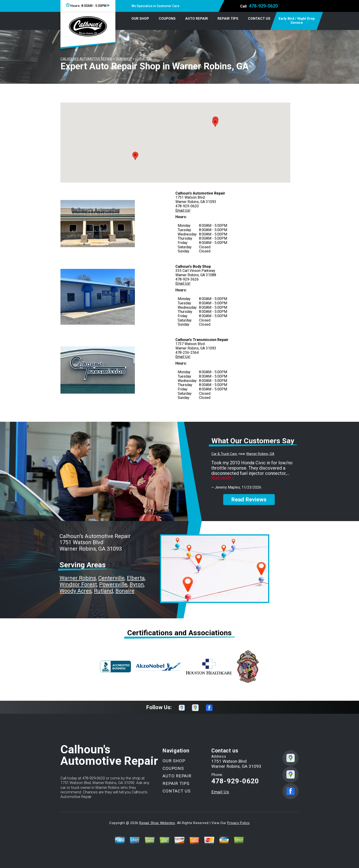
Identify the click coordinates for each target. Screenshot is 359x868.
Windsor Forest (78, 584)
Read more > (223, 478)
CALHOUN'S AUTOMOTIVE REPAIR (86, 59)
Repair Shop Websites (157, 823)
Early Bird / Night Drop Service (297, 21)
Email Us (220, 792)
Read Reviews (249, 500)
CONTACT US (259, 19)
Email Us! (183, 210)
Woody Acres (76, 591)
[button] (135, 156)
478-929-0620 (263, 6)
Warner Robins (78, 578)
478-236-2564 (187, 353)
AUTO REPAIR (197, 19)
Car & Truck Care (224, 454)
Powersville (113, 584)
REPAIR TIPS (228, 19)
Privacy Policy (238, 823)
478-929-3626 (187, 279)
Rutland (103, 591)
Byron (137, 584)
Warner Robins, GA (260, 454)
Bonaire (125, 591)
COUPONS (167, 19)
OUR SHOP (140, 19)
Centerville (111, 578)
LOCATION (144, 59)
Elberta (136, 578)
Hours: (88, 6)
